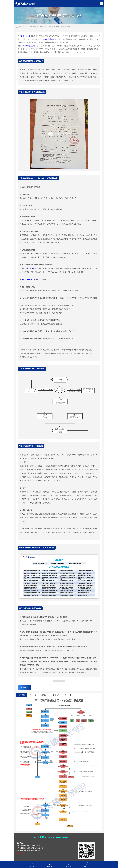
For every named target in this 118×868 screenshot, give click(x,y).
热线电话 (87, 864)
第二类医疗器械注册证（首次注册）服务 (58, 27)
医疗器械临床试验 (29, 280)
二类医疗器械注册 (48, 39)
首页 (27, 27)
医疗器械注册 (26, 36)
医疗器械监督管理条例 (31, 46)
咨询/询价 (25, 687)
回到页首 (31, 864)
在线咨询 (68, 864)
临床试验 (30, 268)
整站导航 (19, 853)
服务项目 (50, 864)
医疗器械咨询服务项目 (37, 27)
